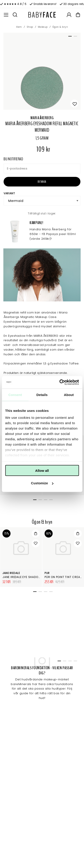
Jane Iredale (11, 573)
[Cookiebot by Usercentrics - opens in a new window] (60, 382)
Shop (30, 27)
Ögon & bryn (60, 27)
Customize (42, 483)
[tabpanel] (42, 71)
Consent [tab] (15, 395)
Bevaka (42, 182)
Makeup (43, 27)
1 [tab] (69, 37)
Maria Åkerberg (42, 118)
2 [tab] (75, 37)
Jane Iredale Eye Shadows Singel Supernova (37, 577)
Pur (47, 573)
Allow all (42, 470)
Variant (9, 193)
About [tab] (69, 395)
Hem (19, 27)
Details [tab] (42, 395)
